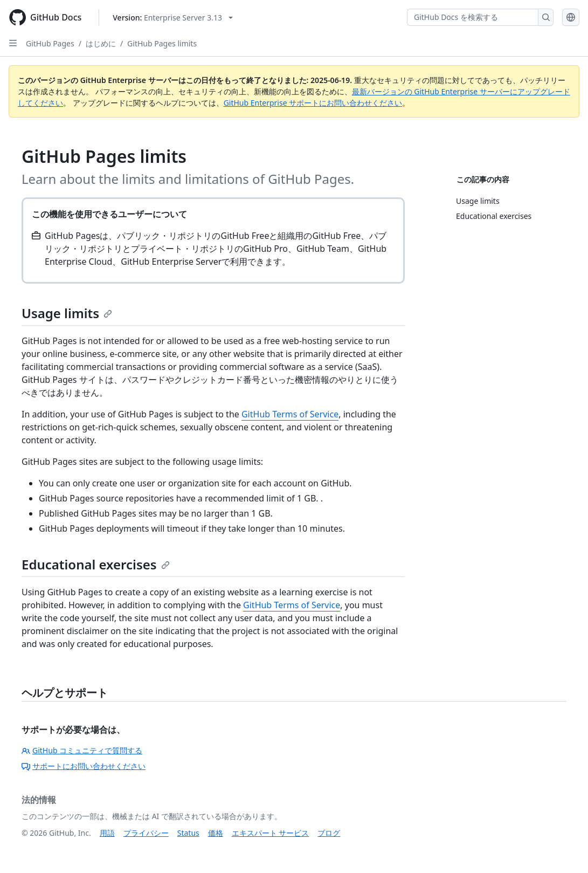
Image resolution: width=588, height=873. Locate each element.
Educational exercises (96, 564)
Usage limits (67, 313)
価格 (216, 833)
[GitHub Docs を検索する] (473, 17)
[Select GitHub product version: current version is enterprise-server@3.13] (173, 18)
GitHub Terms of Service (290, 414)
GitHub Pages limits (162, 43)
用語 (107, 833)
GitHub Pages (50, 43)
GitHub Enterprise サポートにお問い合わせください (313, 103)
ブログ (329, 833)
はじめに (101, 43)
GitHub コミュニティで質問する (82, 750)
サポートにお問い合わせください (84, 766)
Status (188, 833)
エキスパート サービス (271, 833)
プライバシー (146, 833)
